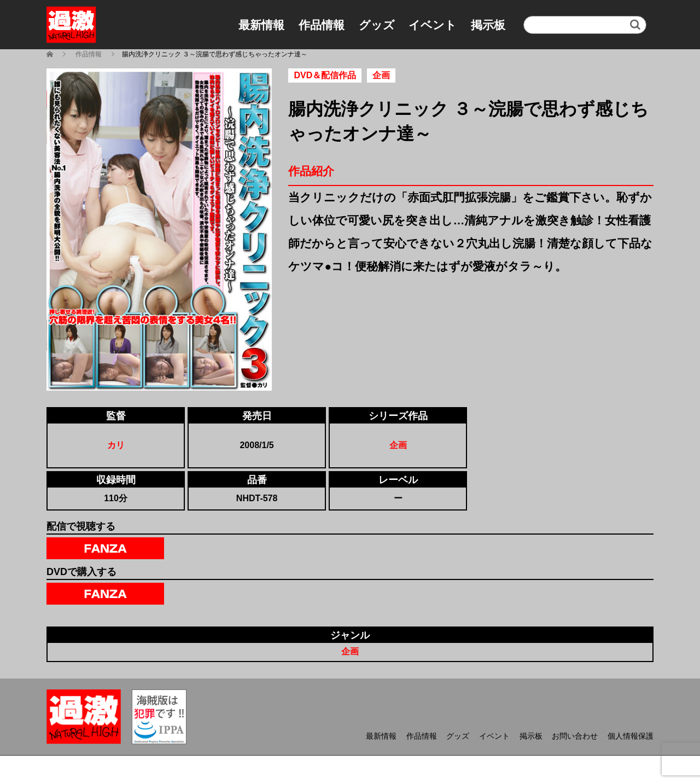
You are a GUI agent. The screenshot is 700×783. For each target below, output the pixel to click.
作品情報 (322, 25)
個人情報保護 (631, 736)
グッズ (377, 25)
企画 (398, 445)
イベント (433, 25)
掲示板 (488, 25)
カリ (116, 445)
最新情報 (261, 25)
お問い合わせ (575, 736)
